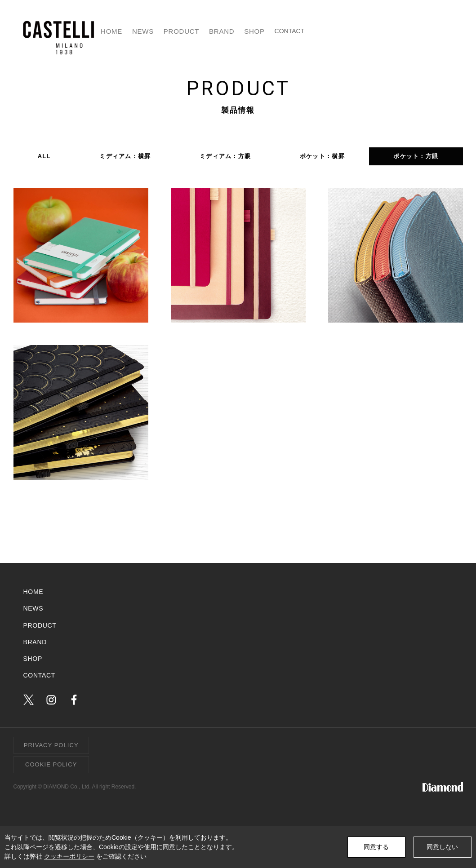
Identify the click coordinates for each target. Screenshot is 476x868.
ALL (44, 156)
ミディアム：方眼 (225, 156)
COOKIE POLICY (51, 764)
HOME (191, 31)
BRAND (326, 31)
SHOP (367, 31)
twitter (29, 700)
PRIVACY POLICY (51, 745)
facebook (74, 700)
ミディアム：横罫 (125, 156)
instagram (51, 700)
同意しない (442, 847)
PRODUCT (278, 31)
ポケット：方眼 (416, 156)
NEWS (231, 31)
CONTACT (431, 31)
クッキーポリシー (69, 856)
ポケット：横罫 (322, 156)
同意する (376, 847)
